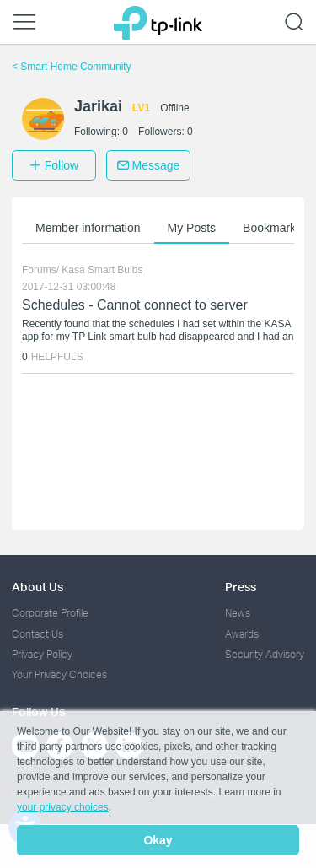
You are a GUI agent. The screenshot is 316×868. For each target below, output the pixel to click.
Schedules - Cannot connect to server (135, 305)
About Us (37, 587)
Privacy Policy (42, 654)
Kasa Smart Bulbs (102, 270)
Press (241, 587)
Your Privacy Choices (59, 674)
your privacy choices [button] (63, 807)
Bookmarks (272, 228)
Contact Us (37, 634)
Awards (242, 634)
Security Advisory (265, 654)
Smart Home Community (72, 67)
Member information (88, 228)
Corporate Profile (50, 613)
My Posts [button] (192, 228)
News (238, 613)
